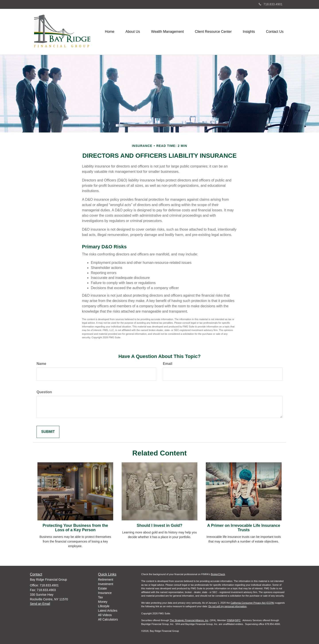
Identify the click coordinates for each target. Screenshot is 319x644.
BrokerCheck (218, 574)
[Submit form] (48, 432)
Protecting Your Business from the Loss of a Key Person (75, 528)
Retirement (106, 580)
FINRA (230, 620)
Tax (101, 597)
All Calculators (108, 619)
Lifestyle (104, 606)
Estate (103, 588)
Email (168, 364)
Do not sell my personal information (228, 606)
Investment (106, 584)
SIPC (238, 620)
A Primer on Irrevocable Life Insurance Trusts (244, 528)
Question (44, 392)
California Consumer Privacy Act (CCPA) (253, 603)
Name (41, 364)
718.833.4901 (271, 4)
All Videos (105, 615)
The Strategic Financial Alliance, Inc (189, 620)
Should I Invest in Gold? (159, 525)
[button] (133, 32)
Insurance (105, 593)
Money (103, 602)
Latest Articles (108, 611)
